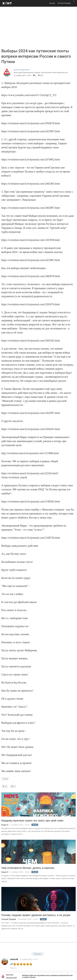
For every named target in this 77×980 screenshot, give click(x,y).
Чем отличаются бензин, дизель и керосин (28, 868)
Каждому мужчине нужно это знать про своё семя (32, 821)
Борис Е (5, 825)
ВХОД (52, 3)
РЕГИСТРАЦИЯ (64, 3)
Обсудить (38, 954)
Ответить (13, 968)
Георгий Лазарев (9, 919)
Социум (5, 779)
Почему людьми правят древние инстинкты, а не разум (36, 915)
